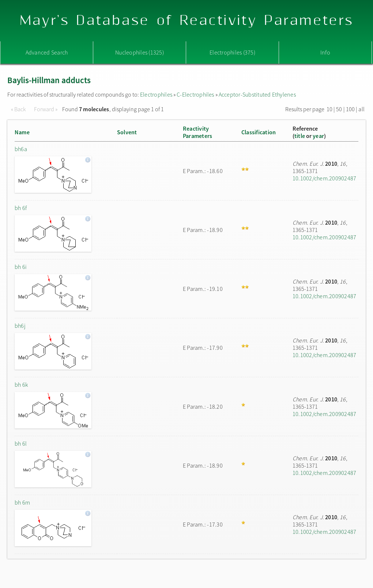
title (300, 136)
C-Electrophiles (195, 94)
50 (339, 109)
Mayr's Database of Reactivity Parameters (187, 21)
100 (351, 109)
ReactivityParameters (197, 132)
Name (22, 132)
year (318, 136)
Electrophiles (156, 94)
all (361, 109)
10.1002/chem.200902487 (324, 178)
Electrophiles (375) (232, 52)
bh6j (20, 326)
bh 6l (21, 443)
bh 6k (21, 385)
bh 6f (21, 208)
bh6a (21, 149)
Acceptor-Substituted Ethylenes (257, 94)
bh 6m (22, 502)
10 (329, 109)
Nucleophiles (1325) (140, 52)
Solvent (127, 132)
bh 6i (21, 267)
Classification (259, 132)
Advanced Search (47, 52)
